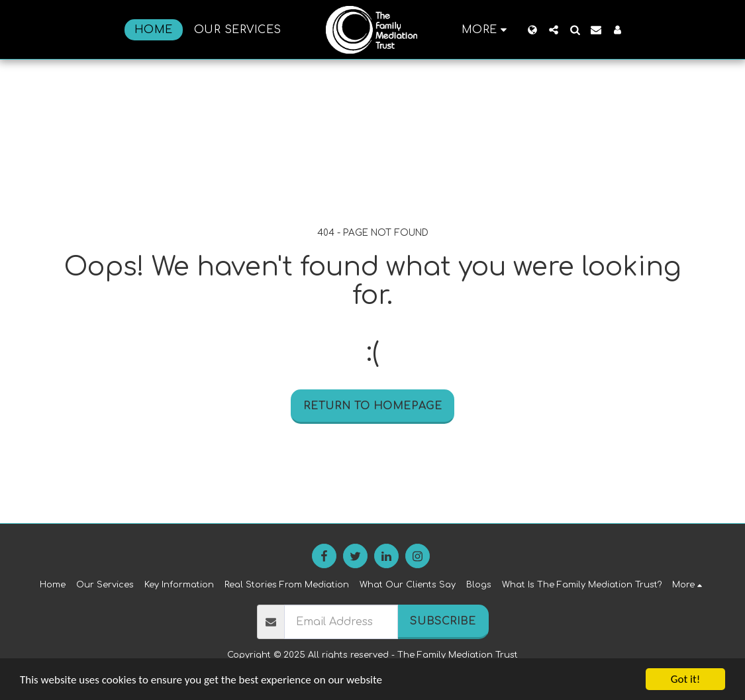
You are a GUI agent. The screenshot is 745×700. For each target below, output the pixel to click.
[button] (554, 30)
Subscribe (443, 621)
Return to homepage (373, 406)
